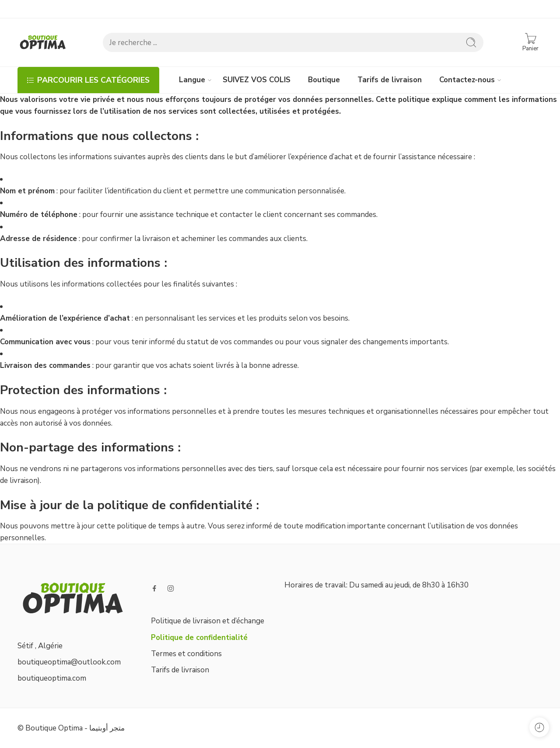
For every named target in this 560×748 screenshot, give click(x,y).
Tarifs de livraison (390, 80)
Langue (192, 80)
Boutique (324, 80)
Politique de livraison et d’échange (208, 621)
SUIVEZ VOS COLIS (257, 80)
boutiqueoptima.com (52, 678)
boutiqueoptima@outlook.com (69, 662)
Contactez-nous (467, 80)
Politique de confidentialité (199, 638)
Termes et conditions (186, 654)
